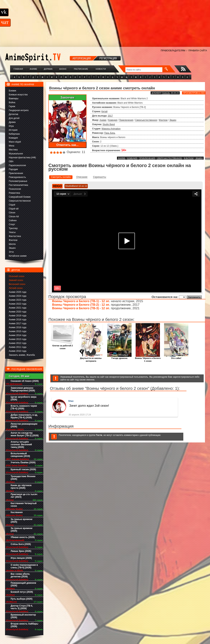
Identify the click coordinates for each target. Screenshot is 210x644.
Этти (11, 252)
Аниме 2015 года (18, 331)
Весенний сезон (17, 284)
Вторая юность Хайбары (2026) (24, 625)
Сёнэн (12, 213)
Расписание (81, 69)
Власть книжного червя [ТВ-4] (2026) (24, 407)
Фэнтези (13, 240)
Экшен (12, 248)
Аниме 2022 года (18, 304)
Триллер (13, 228)
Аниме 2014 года (18, 335)
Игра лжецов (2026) (21, 558)
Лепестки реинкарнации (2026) (24, 425)
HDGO (57, 186)
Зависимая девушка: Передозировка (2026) (23, 389)
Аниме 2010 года (18, 351)
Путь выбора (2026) (21, 599)
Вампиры (14, 99)
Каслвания (17, 512)
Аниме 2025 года (18, 292)
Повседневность (17, 177)
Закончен (67, 97)
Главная (18, 69)
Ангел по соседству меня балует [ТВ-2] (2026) (25, 434)
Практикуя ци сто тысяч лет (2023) (24, 496)
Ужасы (12, 232)
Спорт (12, 224)
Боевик (13, 91)
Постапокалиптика (18, 185)
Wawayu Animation (111, 129)
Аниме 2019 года (18, 316)
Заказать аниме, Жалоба (22, 355)
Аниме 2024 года (18, 296)
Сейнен (13, 220)
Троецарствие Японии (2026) (23, 478)
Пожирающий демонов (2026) (23, 584)
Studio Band (109, 124)
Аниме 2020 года (18, 312)
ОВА (11, 161)
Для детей (14, 118)
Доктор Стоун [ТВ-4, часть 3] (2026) (22, 607)
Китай (104, 111)
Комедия (13, 138)
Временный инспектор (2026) (23, 616)
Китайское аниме (18, 256)
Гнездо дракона (119, 357)
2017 (110, 116)
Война (12, 102)
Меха (11, 146)
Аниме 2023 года (18, 300)
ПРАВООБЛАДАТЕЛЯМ (173, 51)
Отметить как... (68, 145)
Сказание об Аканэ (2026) (25, 381)
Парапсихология (17, 165)
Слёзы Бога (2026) (21, 544)
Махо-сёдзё (15, 142)
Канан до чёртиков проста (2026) (21, 487)
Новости (101, 69)
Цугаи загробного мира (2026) (24, 398)
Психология (15, 189)
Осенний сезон (17, 276)
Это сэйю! (176, 357)
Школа (12, 244)
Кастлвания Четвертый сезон (24, 505)
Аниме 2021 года (18, 308)
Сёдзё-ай (14, 209)
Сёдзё (12, 205)
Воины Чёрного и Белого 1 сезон (148, 359)
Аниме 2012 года (18, 343)
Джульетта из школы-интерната (91, 359)
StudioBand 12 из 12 (76, 186)
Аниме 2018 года (18, 320)
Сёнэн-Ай (14, 217)
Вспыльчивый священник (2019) (20, 455)
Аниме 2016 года (18, 327)
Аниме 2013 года (18, 339)
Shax (71, 401)
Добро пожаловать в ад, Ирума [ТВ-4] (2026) (24, 416)
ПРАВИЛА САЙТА (198, 51)
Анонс (63, 69)
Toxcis (166, 93)
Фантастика (15, 236)
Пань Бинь (110, 133)
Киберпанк (14, 134)
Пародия (13, 169)
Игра (11, 126)
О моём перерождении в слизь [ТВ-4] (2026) (24, 566)
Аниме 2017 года (18, 323)
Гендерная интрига (19, 110)
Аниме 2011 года (18, 347)
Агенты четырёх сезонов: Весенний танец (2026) (21, 445)
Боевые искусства (18, 95)
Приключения (16, 173)
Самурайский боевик (20, 197)
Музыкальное (16, 154)
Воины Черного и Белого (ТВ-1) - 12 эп (81, 301)
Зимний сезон (16, 280)
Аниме (33, 69)
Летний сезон (16, 288)
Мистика (13, 150)
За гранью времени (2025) (21, 521)
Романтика (14, 193)
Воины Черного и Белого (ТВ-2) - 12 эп (81, 305)
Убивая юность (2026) (23, 537)
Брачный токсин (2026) (23, 469)
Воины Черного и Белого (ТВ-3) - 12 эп (81, 308)
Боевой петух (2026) (22, 592)
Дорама (48, 69)
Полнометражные (18, 181)
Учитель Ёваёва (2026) (23, 462)
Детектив (13, 114)
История (13, 130)
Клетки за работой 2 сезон (63, 346)
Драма (12, 122)
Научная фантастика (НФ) (22, 158)
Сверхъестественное (20, 201)
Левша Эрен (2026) (21, 551)
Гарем (12, 106)
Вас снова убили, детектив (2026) (20, 575)
